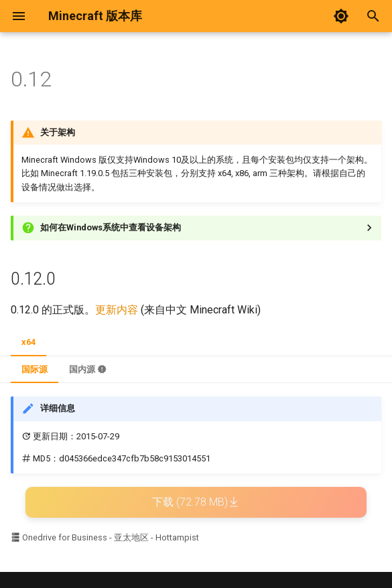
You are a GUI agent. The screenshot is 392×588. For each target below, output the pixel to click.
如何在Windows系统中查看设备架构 (111, 227)
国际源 (35, 369)
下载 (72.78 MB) (196, 502)
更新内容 (117, 310)
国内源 (88, 369)
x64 (28, 342)
